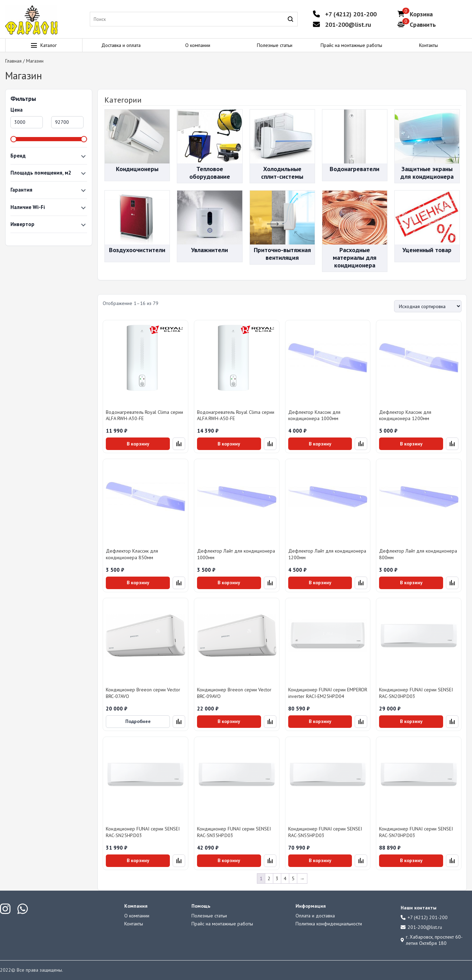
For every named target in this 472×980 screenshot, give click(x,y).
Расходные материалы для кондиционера (355, 257)
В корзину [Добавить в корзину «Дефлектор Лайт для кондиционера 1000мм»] (229, 583)
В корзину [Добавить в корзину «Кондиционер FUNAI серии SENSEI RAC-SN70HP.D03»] (411, 860)
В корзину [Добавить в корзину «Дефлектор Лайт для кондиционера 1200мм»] (320, 583)
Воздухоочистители (137, 250)
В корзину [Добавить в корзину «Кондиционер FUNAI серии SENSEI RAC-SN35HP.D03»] (229, 860)
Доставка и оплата (121, 45)
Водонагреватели (355, 169)
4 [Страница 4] (285, 878)
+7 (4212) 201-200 (351, 14)
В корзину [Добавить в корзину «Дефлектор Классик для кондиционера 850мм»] (138, 583)
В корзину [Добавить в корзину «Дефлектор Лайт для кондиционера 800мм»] (411, 583)
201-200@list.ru (348, 25)
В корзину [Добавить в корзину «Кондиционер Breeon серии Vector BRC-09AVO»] (229, 721)
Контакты (428, 45)
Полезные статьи (275, 45)
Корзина (421, 14)
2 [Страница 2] (269, 878)
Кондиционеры (137, 169)
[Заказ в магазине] (428, 306)
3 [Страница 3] (277, 878)
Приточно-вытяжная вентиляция (282, 254)
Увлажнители (210, 250)
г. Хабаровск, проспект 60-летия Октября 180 (432, 940)
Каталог (44, 45)
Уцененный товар (427, 250)
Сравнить (423, 25)
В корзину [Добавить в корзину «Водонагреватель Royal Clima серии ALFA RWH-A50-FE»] (229, 444)
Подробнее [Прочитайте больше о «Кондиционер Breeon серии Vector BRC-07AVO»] (138, 721)
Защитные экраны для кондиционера (427, 173)
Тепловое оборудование (210, 173)
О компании (198, 45)
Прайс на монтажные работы (351, 45)
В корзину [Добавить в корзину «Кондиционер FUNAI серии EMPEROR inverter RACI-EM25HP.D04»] (320, 721)
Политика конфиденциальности (329, 924)
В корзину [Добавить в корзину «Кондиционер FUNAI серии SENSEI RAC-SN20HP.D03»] (411, 721)
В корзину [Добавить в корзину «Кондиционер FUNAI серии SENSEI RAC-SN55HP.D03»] (320, 860)
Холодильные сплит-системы (282, 173)
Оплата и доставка (315, 916)
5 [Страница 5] (293, 878)
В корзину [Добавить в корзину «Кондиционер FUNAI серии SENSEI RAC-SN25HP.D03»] (138, 860)
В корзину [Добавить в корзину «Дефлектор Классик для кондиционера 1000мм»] (320, 444)
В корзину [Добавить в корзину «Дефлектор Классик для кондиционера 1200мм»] (411, 444)
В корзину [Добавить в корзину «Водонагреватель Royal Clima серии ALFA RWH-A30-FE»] (138, 444)
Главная (13, 61)
